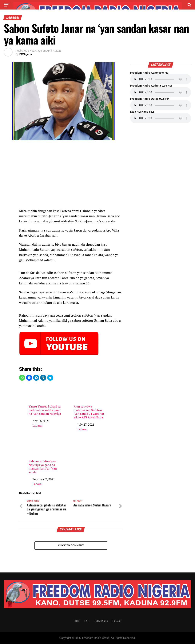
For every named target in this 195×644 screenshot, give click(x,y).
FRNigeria (26, 54)
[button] (22, 378)
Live (86, 621)
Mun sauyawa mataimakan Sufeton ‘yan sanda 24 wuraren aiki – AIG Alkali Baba (90, 402)
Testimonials (101, 621)
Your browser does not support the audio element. (161, 79)
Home (77, 621)
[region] (71, 176)
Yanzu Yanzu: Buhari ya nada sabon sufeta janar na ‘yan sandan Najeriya (45, 400)
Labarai (37, 425)
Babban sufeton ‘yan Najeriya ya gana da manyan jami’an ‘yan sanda (45, 457)
